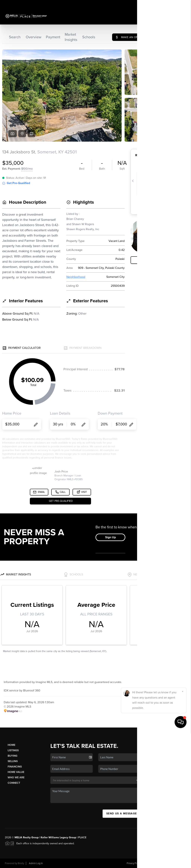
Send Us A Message (122, 814)
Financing (15, 767)
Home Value (16, 772)
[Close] (183, 827)
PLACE (82, 837)
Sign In (176, 4)
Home (11, 745)
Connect (14, 783)
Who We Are (16, 777)
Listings (13, 750)
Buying (12, 756)
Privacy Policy (134, 863)
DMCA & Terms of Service (159, 863)
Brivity (21, 863)
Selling (13, 761)
